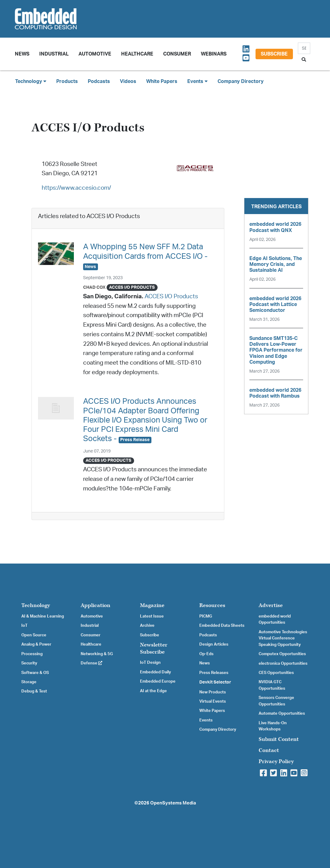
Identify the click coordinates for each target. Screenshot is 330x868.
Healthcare (137, 54)
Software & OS (35, 673)
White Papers (162, 81)
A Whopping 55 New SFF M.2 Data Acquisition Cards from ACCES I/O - (145, 256)
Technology (36, 605)
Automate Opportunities (282, 713)
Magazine (152, 605)
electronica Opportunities (283, 663)
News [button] (22, 54)
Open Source (34, 635)
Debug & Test (34, 691)
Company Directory (241, 81)
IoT (24, 626)
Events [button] (197, 81)
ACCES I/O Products (171, 297)
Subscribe (274, 54)
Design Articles (214, 644)
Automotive (95, 54)
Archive (147, 626)
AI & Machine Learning (43, 616)
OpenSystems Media (173, 803)
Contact (269, 750)
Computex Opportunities (282, 654)
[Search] (304, 48)
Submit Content (279, 739)
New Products (213, 692)
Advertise (271, 605)
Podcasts (99, 81)
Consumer (177, 54)
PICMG (206, 616)
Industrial (54, 54)
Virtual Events (213, 701)
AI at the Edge (153, 691)
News (205, 663)
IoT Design (150, 663)
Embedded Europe (158, 681)
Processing (32, 654)
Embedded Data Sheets (222, 626)
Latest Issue (152, 616)
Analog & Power (36, 644)
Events (206, 720)
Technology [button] (31, 81)
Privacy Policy (276, 761)
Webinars (214, 54)
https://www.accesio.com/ (76, 188)
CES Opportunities (276, 673)
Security (29, 663)
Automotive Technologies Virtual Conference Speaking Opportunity (283, 638)
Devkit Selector (215, 682)
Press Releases (214, 673)
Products (67, 81)
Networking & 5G (97, 654)
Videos (128, 81)
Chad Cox (94, 287)
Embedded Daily (155, 672)
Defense (91, 663)
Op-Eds (206, 654)
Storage (29, 682)
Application (95, 605)
